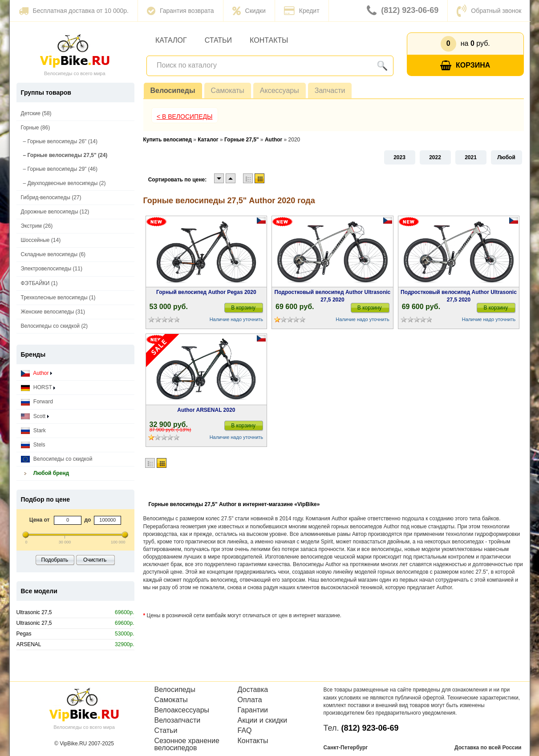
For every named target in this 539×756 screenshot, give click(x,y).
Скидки (249, 11)
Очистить (95, 560)
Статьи (218, 40)
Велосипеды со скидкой (57, 459)
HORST (38, 388)
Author (36, 373)
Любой (506, 157)
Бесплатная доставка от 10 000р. (74, 11)
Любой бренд (45, 473)
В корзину (243, 308)
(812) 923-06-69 (403, 11)
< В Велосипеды (185, 117)
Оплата (250, 700)
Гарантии (253, 710)
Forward (37, 402)
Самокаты (228, 90)
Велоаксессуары (182, 710)
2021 (471, 157)
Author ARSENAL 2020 (206, 410)
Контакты (269, 40)
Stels (33, 445)
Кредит (302, 11)
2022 (435, 157)
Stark (33, 431)
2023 (399, 157)
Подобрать (55, 560)
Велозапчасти (178, 720)
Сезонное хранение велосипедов (187, 744)
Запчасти (330, 90)
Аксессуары (280, 90)
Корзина (465, 66)
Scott (35, 416)
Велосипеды (173, 90)
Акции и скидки (263, 720)
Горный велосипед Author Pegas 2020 (206, 292)
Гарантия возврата (180, 11)
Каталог (171, 40)
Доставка (253, 690)
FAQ (245, 731)
